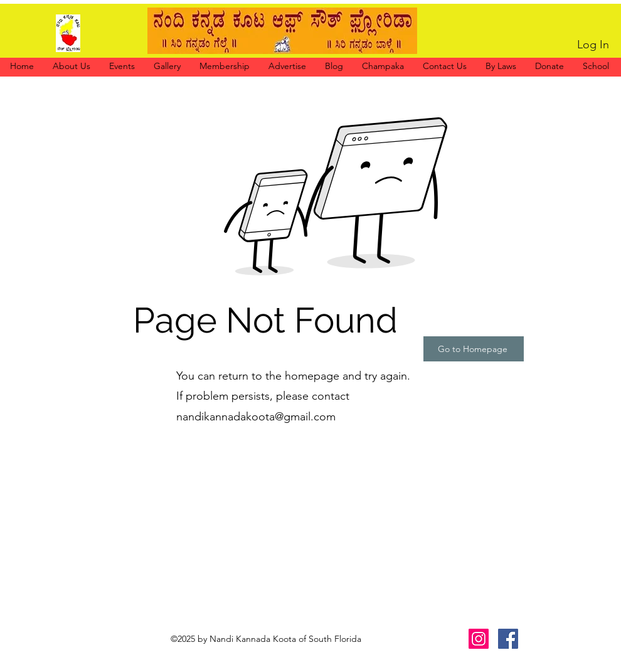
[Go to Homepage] (474, 349)
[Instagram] (479, 639)
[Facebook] (508, 639)
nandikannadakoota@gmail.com (256, 417)
